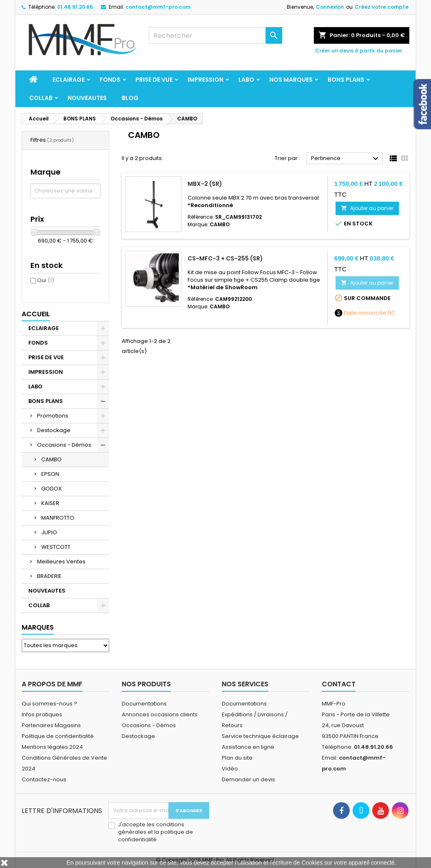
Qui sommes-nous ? (49, 704)
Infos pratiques (42, 714)
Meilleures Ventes (61, 562)
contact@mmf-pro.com (158, 7)
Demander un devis (248, 779)
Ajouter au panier (367, 208)
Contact (339, 684)
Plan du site (237, 758)
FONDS (110, 80)
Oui (46, 280)
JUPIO (49, 532)
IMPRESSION (205, 80)
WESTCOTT (56, 547)
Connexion (330, 7)
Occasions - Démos (64, 445)
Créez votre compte (382, 7)
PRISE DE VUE (154, 80)
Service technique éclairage (260, 736)
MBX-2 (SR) (205, 184)
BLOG (130, 98)
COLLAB (41, 98)
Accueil (36, 314)
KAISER (50, 503)
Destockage (54, 430)
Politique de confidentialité (58, 736)
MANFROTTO (58, 518)
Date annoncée (365, 313)
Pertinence (346, 159)
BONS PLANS (346, 80)
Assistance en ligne (248, 747)
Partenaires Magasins (51, 725)
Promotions (53, 416)
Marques (38, 627)
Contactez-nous (44, 779)
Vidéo (230, 769)
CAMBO (51, 459)
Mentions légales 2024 (52, 747)
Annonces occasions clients (160, 714)
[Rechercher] (215, 35)
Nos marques (291, 80)
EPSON (50, 474)
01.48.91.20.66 (75, 7)
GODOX (51, 489)
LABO (246, 80)
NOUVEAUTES (87, 98)
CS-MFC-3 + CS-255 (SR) (225, 258)
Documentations (144, 704)
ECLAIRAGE (69, 80)
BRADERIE (49, 576)
